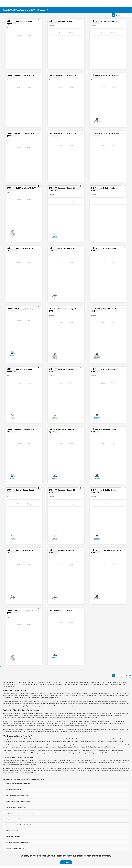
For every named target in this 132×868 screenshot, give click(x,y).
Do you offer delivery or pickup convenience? (17, 843)
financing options (92, 701)
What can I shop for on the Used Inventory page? (18, 784)
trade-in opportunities (50, 704)
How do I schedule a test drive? (14, 837)
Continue (66, 862)
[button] (12, 21)
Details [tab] (19, 35)
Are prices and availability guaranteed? (16, 848)
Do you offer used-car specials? (14, 790)
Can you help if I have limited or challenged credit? (19, 825)
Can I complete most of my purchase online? (17, 795)
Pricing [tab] (29, 35)
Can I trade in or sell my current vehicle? (16, 807)
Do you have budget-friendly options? (16, 819)
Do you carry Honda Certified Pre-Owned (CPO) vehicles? (21, 813)
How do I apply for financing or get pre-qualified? (19, 801)
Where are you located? (12, 831)
